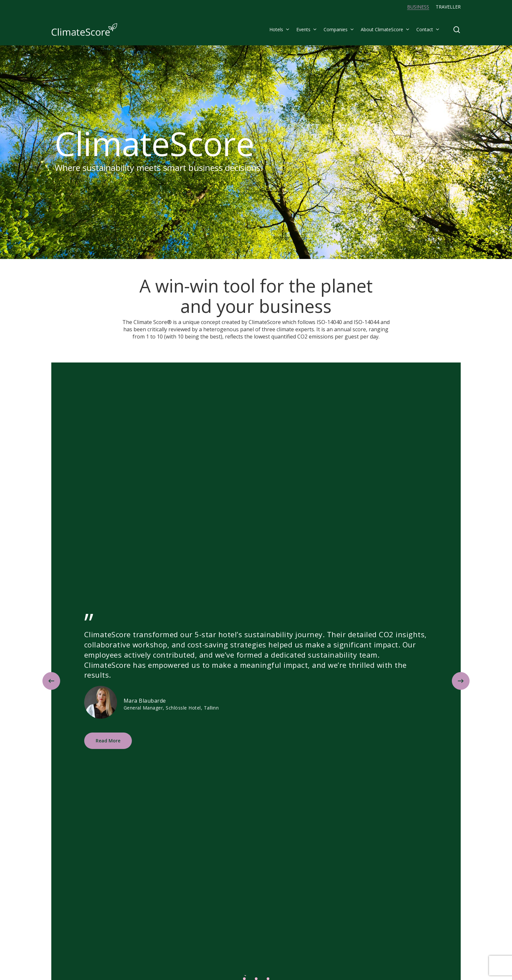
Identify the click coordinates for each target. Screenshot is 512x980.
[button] (108, 741)
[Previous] (51, 681)
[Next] (461, 681)
